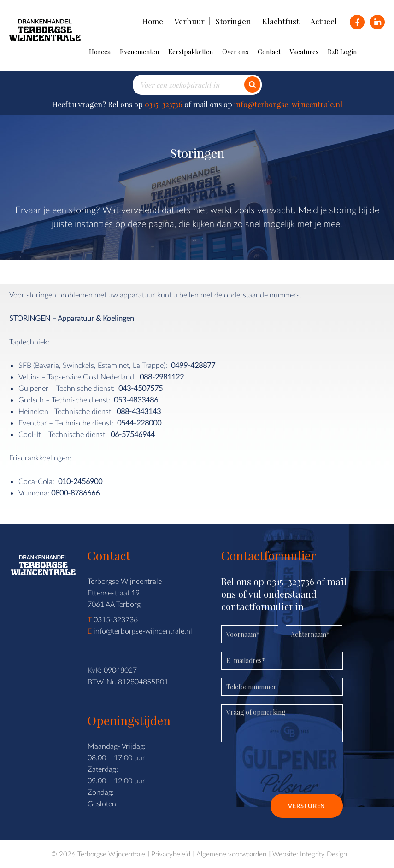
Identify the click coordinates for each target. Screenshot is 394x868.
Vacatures (304, 52)
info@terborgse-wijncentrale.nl (288, 104)
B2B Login (342, 52)
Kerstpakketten (191, 52)
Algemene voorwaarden (231, 854)
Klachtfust (281, 21)
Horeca (100, 52)
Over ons (235, 52)
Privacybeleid (171, 854)
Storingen (233, 21)
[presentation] (291, 771)
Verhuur (189, 21)
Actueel (323, 21)
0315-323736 (164, 104)
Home (153, 21)
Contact (269, 52)
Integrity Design (323, 854)
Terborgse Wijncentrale (111, 854)
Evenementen (139, 52)
